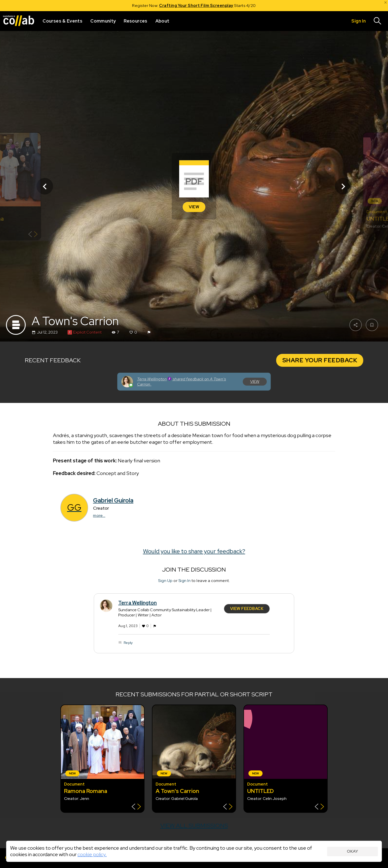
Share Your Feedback (320, 360)
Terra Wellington (137, 603)
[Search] (378, 21)
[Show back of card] (33, 235)
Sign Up (165, 581)
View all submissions (194, 826)
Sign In (185, 581)
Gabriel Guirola (113, 500)
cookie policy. (92, 854)
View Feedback (247, 609)
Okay (352, 851)
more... (99, 515)
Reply (128, 643)
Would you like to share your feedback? (194, 551)
